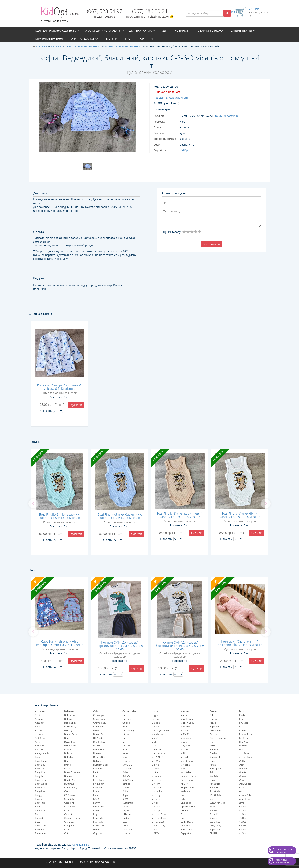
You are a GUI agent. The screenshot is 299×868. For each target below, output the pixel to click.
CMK (96, 711)
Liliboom (127, 814)
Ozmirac (185, 826)
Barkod (39, 818)
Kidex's (126, 776)
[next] (266, 504)
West (241, 765)
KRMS (125, 799)
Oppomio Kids (188, 807)
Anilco (38, 730)
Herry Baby (128, 730)
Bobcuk (68, 753)
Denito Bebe (100, 734)
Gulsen (126, 723)
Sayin (212, 799)
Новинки (181, 31)
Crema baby (100, 723)
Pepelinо (214, 727)
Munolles (185, 757)
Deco (96, 730)
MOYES (184, 749)
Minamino (157, 776)
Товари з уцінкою (209, 31)
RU (233, 12)
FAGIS (96, 799)
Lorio (125, 826)
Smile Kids (215, 814)
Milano (155, 768)
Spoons (213, 818)
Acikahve (40, 711)
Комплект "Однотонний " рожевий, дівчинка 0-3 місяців (240, 643)
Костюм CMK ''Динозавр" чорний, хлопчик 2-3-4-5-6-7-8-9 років (120, 646)
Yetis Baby (244, 799)
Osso (183, 814)
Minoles (185, 711)
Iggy (125, 742)
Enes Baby (99, 780)
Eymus (97, 795)
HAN (125, 727)
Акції (163, 31)
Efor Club (98, 768)
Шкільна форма (140, 31)
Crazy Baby (99, 719)
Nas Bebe (186, 772)
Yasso (242, 791)
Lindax (126, 818)
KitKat (125, 791)
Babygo (39, 795)
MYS (183, 768)
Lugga (155, 715)
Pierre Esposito (218, 738)
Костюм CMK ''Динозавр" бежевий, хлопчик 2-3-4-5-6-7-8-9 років (180, 646)
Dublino (97, 761)
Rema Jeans (216, 768)
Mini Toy (156, 795)
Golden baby (129, 711)
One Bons (186, 803)
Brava (67, 768)
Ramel (213, 761)
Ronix (212, 780)
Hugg (125, 738)
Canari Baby (71, 788)
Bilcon (68, 749)
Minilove (156, 807)
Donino (97, 753)
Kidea (125, 772)
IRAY (125, 749)
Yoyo (241, 803)
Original (185, 810)
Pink (212, 742)
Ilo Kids (126, 746)
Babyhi (39, 799)
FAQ (128, 39)
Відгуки (112, 39)
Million (155, 772)
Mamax (155, 727)
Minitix (155, 829)
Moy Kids (185, 746)
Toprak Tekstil (246, 734)
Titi (240, 727)
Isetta (125, 753)
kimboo (126, 784)
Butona (68, 776)
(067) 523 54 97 (105, 11)
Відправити (211, 244)
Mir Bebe (185, 715)
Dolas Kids (99, 749)
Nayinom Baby (188, 776)
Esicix (96, 791)
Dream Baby (100, 757)
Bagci (38, 807)
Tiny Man (244, 723)
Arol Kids (40, 746)
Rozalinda (215, 791)
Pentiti (213, 723)
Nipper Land (187, 788)
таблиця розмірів (226, 116)
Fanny (96, 803)
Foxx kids (98, 822)
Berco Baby (70, 742)
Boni (67, 761)
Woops (242, 776)
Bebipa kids (70, 723)
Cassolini (69, 803)
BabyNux (40, 803)
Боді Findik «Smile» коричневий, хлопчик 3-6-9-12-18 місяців (180, 515)
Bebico (68, 719)
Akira (38, 727)
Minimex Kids (158, 818)
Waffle (242, 761)
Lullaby (155, 719)
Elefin (96, 772)
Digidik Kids (99, 742)
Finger (97, 814)
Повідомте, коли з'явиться (171, 98)
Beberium (40, 833)
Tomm (242, 730)
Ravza (213, 765)
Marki (154, 738)
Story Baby (215, 826)
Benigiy (68, 730)
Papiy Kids (186, 833)
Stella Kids (215, 822)
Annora (39, 734)
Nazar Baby (187, 780)
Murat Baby (187, 761)
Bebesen (69, 711)
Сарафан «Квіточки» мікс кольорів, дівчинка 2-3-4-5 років (60, 643)
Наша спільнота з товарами (284, 850)
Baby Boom (41, 761)
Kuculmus (128, 803)
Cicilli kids (69, 822)
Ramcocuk (215, 757)
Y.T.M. (242, 788)
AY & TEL (40, 749)
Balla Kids (40, 810)
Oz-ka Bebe (187, 822)
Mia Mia (156, 761)
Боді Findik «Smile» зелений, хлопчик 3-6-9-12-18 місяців (60, 516)
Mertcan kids (158, 753)
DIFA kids (98, 738)
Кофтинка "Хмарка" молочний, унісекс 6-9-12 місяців (60, 387)
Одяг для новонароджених (55, 31)
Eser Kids (98, 788)
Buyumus (69, 784)
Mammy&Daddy (160, 730)
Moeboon (186, 738)
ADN (38, 715)
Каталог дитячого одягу (102, 31)
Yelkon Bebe (245, 795)
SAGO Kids (215, 795)
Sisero (213, 807)
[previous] (33, 504)
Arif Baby (40, 738)
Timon (242, 719)
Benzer (68, 738)
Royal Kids (215, 788)
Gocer (96, 829)
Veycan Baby (246, 757)
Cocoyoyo (98, 715)
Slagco (213, 810)
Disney (97, 746)
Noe (183, 795)
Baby (38, 757)
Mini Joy (156, 784)
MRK (183, 753)
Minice (155, 803)
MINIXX (155, 833)
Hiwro (126, 734)
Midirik (155, 765)
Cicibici (68, 814)
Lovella (126, 833)
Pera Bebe (215, 730)
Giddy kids (99, 826)
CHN (67, 810)
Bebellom (40, 829)
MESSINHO (157, 757)
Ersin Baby (99, 784)
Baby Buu (40, 765)
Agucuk (39, 719)
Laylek (126, 810)
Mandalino (157, 734)
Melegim (156, 749)
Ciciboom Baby (72, 818)
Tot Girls (243, 738)
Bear (38, 822)
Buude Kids (70, 780)
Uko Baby (244, 753)
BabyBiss (40, 788)
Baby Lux (40, 776)
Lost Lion (127, 829)
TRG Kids (243, 742)
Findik (96, 810)
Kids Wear (128, 780)
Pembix (213, 719)
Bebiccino (69, 715)
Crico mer (98, 727)
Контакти (146, 39)
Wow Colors (245, 784)
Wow (241, 780)
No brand (186, 791)
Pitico (212, 746)
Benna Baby (71, 734)
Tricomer (244, 746)
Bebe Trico (41, 826)
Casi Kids (69, 799)
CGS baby (69, 807)
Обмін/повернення (49, 39)
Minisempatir (158, 822)
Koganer (127, 795)
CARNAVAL (70, 795)
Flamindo (98, 818)
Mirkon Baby (187, 723)
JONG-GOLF (129, 765)
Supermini (215, 829)
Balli (37, 814)
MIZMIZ (185, 734)
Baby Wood (41, 784)
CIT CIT (68, 829)
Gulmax (127, 719)
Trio (241, 749)
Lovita (155, 711)
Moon (184, 742)
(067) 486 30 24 (150, 11)
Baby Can (40, 768)
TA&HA (213, 833)
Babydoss (40, 791)
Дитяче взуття (241, 31)
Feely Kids (98, 807)
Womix (242, 772)
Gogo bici (98, 833)
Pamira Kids (187, 829)
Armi (38, 742)
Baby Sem (40, 780)
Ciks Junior (70, 826)
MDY (154, 746)
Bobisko (68, 757)
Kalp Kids (127, 768)
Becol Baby (70, 727)
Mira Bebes (187, 719)
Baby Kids (40, 772)
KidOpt (242, 807)
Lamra (126, 807)
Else (95, 776)
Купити (76, 405)
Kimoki (126, 788)
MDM (154, 742)
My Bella (185, 765)
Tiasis (242, 715)
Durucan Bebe (101, 765)
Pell (211, 715)
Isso (125, 757)
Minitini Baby (158, 826)
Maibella (156, 723)
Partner (214, 711)
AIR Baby (40, 723)
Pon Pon (214, 753)
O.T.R (183, 799)
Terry (242, 711)
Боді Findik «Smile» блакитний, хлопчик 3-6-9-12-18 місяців (120, 516)
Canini (68, 791)
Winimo (243, 768)
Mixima (184, 730)
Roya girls (215, 784)
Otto (183, 818)
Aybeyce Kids (42, 753)
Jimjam (126, 761)
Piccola (213, 734)
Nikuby (184, 784)
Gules (125, 715)
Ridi (211, 772)
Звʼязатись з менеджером (282, 861)
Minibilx (156, 799)
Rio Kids (214, 776)
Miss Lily (185, 727)
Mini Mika (157, 791)
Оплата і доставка (84, 39)
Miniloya (156, 810)
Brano (68, 765)
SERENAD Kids (217, 803)
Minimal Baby (159, 814)
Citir (66, 833)
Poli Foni (214, 749)
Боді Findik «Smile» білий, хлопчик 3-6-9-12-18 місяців (240, 515)
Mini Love (156, 788)
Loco (125, 822)
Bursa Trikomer (73, 772)
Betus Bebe (70, 746)
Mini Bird (156, 780)
